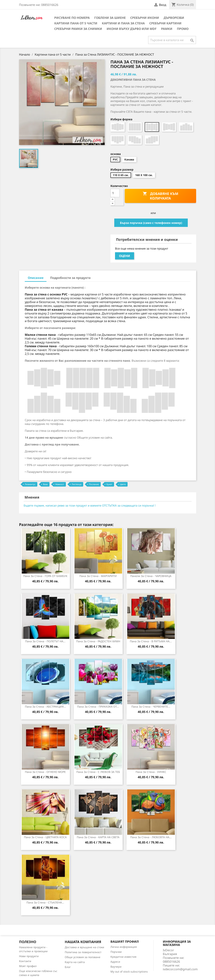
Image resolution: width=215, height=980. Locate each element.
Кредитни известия (123, 957)
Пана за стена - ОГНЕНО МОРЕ (45, 772)
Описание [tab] (36, 278)
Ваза (45, 484)
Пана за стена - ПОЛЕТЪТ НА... (45, 641)
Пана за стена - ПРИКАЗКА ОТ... (98, 707)
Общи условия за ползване (83, 957)
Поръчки (116, 952)
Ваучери (116, 967)
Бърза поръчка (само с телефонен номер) (151, 223)
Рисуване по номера (72, 18)
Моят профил (28, 966)
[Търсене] (172, 40)
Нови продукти (29, 956)
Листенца (76, 484)
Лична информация (124, 947)
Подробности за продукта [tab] (70, 278)
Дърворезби (174, 18)
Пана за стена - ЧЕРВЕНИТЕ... (151, 707)
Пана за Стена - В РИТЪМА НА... (151, 641)
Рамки (167, 29)
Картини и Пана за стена (123, 23)
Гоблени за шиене (110, 18)
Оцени (125, 256)
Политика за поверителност (83, 952)
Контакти (25, 961)
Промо (183, 29)
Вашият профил (125, 942)
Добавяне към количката (160, 196)
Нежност (60, 484)
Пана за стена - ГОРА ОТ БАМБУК (45, 576)
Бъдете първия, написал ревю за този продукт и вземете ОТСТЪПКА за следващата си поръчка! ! (90, 505)
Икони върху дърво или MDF (132, 29)
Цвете (123, 484)
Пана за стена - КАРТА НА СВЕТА (98, 837)
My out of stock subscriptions (129, 972)
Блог (68, 967)
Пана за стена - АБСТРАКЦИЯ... (45, 707)
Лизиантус (30, 484)
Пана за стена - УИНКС (151, 772)
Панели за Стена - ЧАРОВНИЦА (151, 576)
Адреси (115, 962)
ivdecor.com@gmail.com (180, 969)
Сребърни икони (145, 18)
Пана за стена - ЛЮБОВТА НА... (151, 837)
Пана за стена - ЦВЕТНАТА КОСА (45, 837)
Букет (109, 484)
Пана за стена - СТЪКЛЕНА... (45, 902)
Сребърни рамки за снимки (78, 29)
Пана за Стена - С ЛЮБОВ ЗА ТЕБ (98, 772)
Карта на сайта (75, 962)
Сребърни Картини (165, 23)
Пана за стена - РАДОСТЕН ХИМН (98, 641)
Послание (94, 484)
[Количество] (115, 193)
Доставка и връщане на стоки (84, 947)
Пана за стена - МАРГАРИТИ (98, 576)
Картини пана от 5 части (76, 23)
